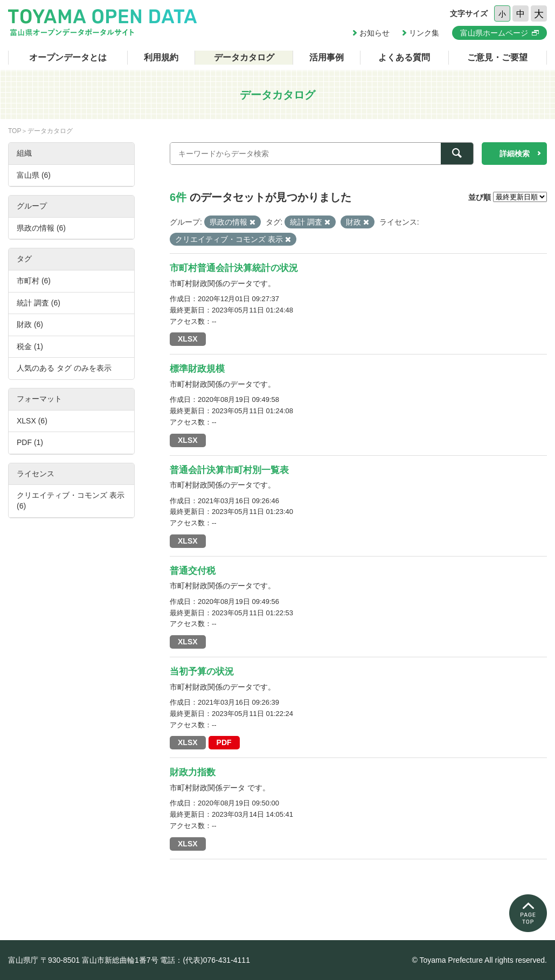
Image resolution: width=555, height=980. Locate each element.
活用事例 (327, 57)
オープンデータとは (68, 57)
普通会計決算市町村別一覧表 (229, 470)
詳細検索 (515, 154)
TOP (15, 131)
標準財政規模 (197, 369)
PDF (224, 742)
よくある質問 (404, 57)
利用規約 (161, 57)
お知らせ (374, 33)
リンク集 (424, 33)
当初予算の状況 (202, 672)
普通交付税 (193, 571)
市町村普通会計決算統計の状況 (234, 268)
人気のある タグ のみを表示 (64, 368)
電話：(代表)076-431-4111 (205, 960)
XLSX (188, 339)
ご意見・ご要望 (497, 57)
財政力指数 (193, 772)
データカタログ (244, 57)
